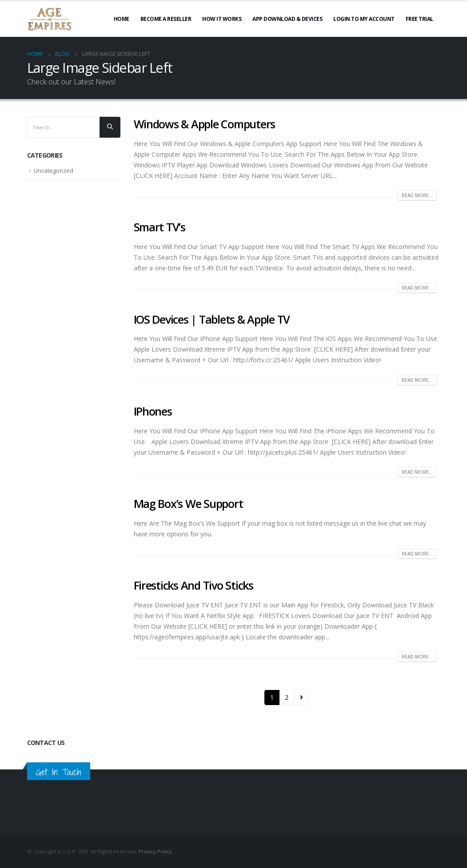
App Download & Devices (287, 19)
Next (301, 698)
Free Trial (419, 19)
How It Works (222, 19)
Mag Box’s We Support (188, 503)
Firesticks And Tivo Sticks (194, 585)
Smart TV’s (160, 227)
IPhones (153, 411)
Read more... (417, 195)
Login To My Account (364, 19)
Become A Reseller (166, 19)
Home (122, 19)
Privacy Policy (155, 851)
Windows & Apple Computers (205, 124)
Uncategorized (54, 171)
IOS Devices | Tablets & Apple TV (212, 319)
